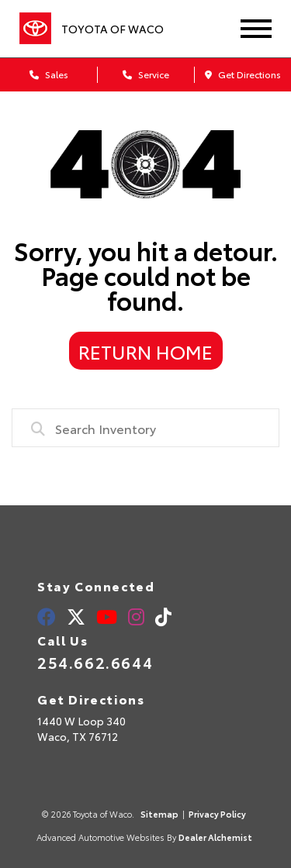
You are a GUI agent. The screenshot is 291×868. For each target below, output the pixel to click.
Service (146, 74)
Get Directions (243, 74)
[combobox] (145, 428)
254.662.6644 (95, 662)
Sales (49, 74)
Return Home (145, 351)
